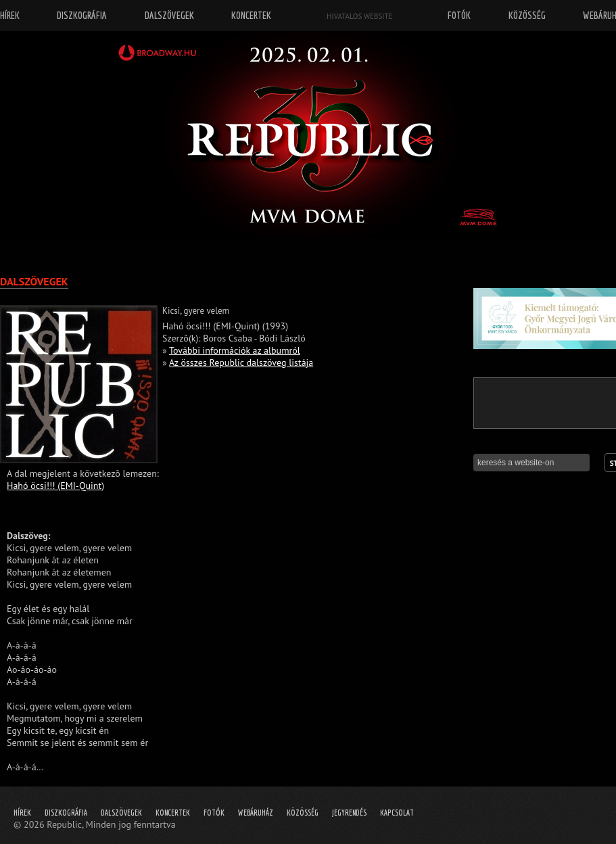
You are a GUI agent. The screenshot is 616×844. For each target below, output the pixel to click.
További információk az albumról (235, 350)
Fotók (214, 813)
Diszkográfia (66, 813)
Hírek (22, 813)
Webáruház (256, 813)
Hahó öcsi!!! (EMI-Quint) (55, 486)
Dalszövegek (121, 813)
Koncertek (173, 813)
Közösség (303, 813)
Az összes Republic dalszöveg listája (241, 362)
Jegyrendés (349, 813)
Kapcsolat (397, 813)
